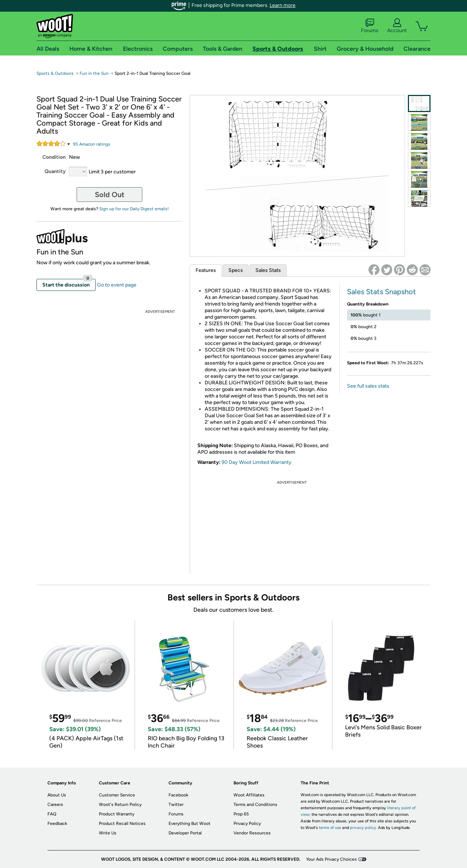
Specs (236, 270)
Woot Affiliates (249, 795)
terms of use (330, 828)
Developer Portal (185, 833)
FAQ (52, 814)
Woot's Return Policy (120, 804)
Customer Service (117, 795)
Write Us (108, 833)
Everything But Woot (190, 823)
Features (206, 270)
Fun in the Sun (94, 73)
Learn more (283, 5)
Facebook (178, 795)
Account (397, 26)
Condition (54, 157)
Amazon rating (92, 144)
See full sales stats (368, 386)
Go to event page (117, 285)
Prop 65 (241, 814)
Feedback (57, 823)
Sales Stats (268, 270)
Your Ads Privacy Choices (331, 859)
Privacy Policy (247, 823)
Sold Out (110, 195)
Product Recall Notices (122, 823)
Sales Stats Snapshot (381, 292)
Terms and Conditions (255, 804)
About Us (57, 795)
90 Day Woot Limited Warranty (256, 462)
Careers (55, 804)
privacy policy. (363, 828)
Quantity (55, 171)
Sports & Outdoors (55, 73)
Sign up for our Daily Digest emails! (134, 209)
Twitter (176, 804)
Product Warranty (117, 814)
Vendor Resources (252, 833)
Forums (370, 26)
